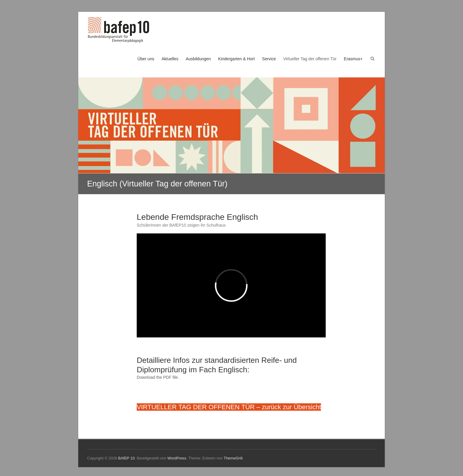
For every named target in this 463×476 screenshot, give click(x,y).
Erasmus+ (353, 59)
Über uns (146, 59)
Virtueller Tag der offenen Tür (310, 59)
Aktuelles (170, 59)
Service (269, 59)
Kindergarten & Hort (237, 59)
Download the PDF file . (158, 377)
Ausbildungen (198, 59)
